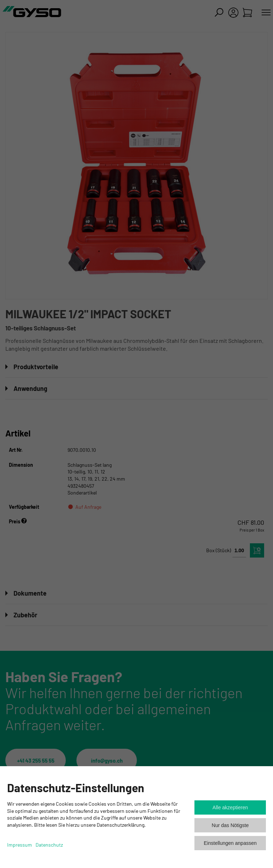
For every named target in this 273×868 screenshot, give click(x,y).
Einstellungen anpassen (230, 843)
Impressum (20, 845)
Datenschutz (49, 845)
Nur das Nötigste (230, 825)
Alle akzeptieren (230, 807)
